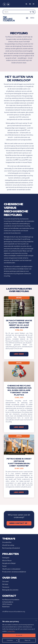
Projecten (10, 554)
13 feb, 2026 (19, 330)
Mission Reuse (7, 561)
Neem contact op (18, 523)
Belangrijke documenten (10, 590)
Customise (10, 640)
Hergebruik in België (9, 563)
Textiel (4, 566)
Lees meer (19, 354)
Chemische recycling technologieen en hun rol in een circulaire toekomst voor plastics (19, 390)
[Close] (36, 620)
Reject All (27, 640)
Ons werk (5, 582)
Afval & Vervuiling (8, 545)
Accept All (19, 635)
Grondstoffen (7, 542)
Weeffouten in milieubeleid (11, 569)
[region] (19, 631)
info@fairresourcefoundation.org (14, 612)
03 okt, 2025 (19, 469)
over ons (9, 578)
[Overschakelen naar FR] (33, 5)
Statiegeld (6, 558)
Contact (9, 596)
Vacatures (6, 587)
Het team (5, 584)
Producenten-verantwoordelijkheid (14, 572)
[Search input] (17, 12)
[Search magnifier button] (33, 12)
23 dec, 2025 (19, 398)
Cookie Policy (11, 631)
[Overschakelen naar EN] (30, 5)
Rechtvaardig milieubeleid (11, 548)
